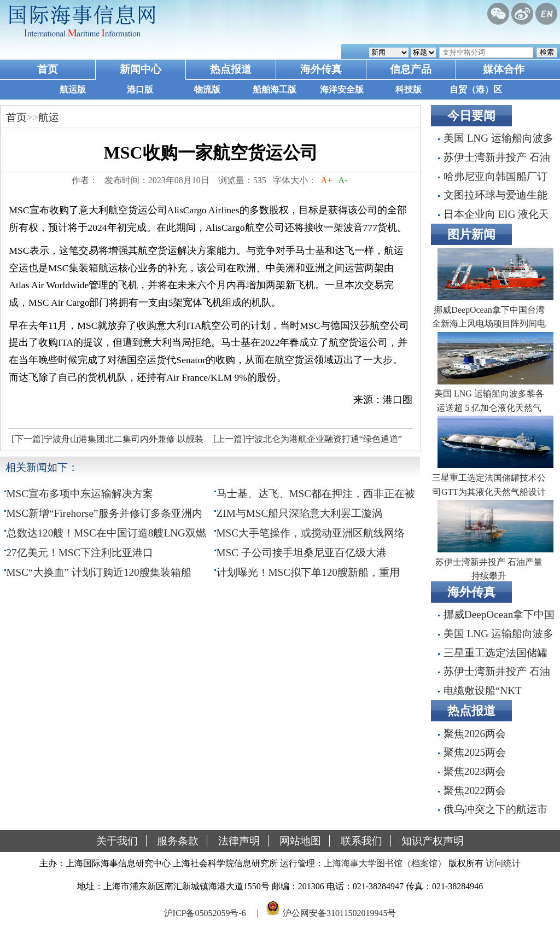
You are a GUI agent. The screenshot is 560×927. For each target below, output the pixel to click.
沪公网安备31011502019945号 (339, 913)
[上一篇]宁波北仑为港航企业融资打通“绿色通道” (308, 439)
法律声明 (239, 841)
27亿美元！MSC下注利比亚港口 (80, 553)
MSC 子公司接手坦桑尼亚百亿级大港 (302, 553)
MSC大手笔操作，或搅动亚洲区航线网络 (311, 533)
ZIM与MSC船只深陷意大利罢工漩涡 (300, 513)
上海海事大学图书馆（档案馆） (385, 863)
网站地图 (300, 841)
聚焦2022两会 (475, 791)
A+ (327, 180)
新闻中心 (141, 69)
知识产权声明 (433, 841)
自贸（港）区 (476, 89)
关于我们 (117, 841)
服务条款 (178, 841)
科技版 (409, 89)
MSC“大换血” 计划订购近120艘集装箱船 (99, 572)
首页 (48, 69)
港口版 (140, 89)
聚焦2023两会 (475, 771)
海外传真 (321, 69)
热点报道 (231, 69)
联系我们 (361, 841)
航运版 (73, 89)
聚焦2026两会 (475, 734)
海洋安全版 (342, 89)
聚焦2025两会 (475, 752)
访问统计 (503, 863)
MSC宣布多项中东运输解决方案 (80, 494)
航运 (49, 117)
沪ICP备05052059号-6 (205, 913)
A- (343, 180)
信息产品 (411, 69)
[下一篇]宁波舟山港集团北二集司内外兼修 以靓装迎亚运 (106, 442)
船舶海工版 (275, 89)
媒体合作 (504, 69)
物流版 (207, 89)
